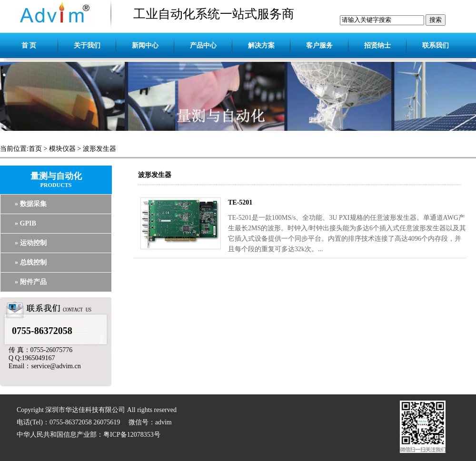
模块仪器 (62, 149)
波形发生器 (99, 149)
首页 (35, 149)
